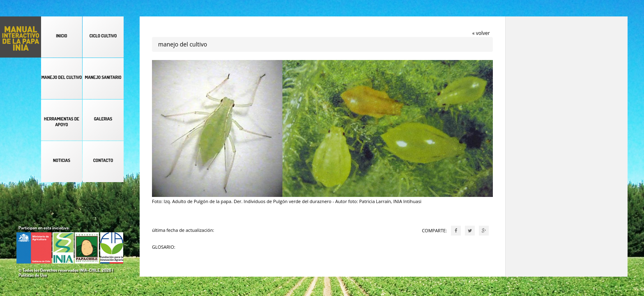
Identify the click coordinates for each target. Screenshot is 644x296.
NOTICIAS (62, 160)
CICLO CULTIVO (103, 36)
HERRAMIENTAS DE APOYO (62, 122)
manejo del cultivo (183, 44)
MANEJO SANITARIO (103, 77)
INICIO (61, 36)
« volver (481, 33)
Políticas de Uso (33, 275)
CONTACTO (103, 160)
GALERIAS (103, 119)
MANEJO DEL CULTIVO (62, 77)
